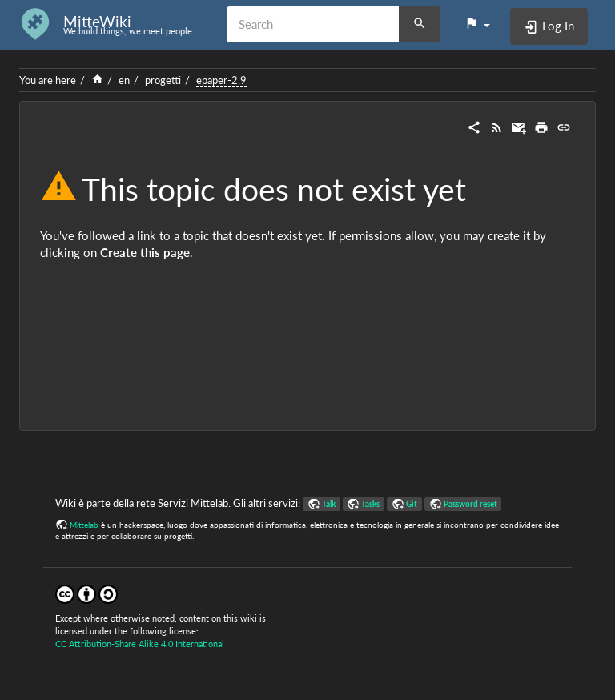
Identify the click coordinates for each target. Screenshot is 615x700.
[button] (477, 24)
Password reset (470, 504)
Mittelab (84, 525)
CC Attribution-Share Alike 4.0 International (140, 644)
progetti (163, 80)
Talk (329, 504)
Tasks (370, 504)
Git (412, 504)
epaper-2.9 (221, 80)
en (124, 80)
